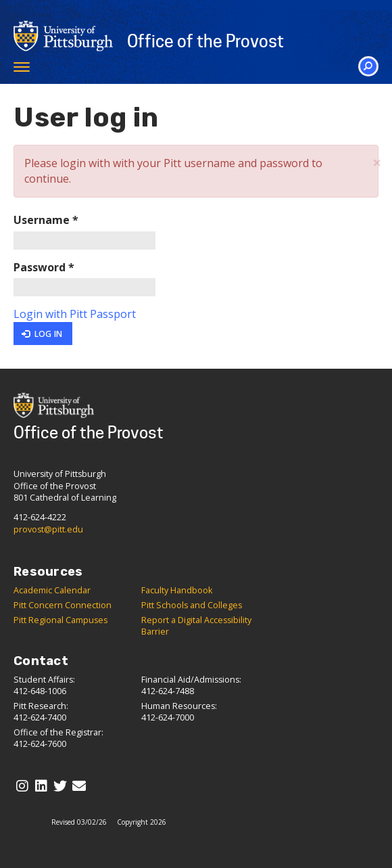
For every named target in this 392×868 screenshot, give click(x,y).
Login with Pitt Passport (75, 314)
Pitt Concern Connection (63, 605)
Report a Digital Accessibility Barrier (196, 626)
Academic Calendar (52, 590)
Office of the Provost (205, 41)
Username (46, 220)
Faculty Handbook (177, 590)
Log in (42, 334)
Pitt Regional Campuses (60, 620)
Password (44, 267)
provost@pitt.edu (48, 529)
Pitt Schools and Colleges (192, 605)
